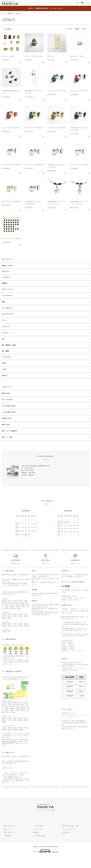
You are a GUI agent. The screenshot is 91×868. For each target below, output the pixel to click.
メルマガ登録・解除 (37, 848)
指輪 (4, 303)
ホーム (4, 13)
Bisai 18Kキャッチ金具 (77, 56)
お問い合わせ (64, 845)
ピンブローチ (7, 310)
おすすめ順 (69, 29)
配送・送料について (8, 838)
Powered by (45, 863)
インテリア (6, 362)
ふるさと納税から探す (11, 422)
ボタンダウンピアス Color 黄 (56, 128)
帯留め (5, 283)
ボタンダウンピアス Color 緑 (33, 128)
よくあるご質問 (36, 838)
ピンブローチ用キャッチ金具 (33, 56)
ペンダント (6, 277)
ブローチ (5, 271)
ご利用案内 (5, 848)
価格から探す (12, 13)
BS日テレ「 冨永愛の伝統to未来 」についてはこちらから (45, 8)
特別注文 (5, 382)
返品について (6, 842)
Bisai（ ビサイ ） (9, 266)
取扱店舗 (34, 845)
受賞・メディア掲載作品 (12, 442)
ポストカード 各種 (8, 56)
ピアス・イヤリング (10, 290)
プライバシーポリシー (67, 842)
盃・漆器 (5, 356)
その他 (5, 376)
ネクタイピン (7, 330)
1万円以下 (21, 13)
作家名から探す (8, 429)
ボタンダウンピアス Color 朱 (79, 91)
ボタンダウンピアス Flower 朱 (11, 165)
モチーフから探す (9, 408)
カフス (5, 323)
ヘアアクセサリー (9, 297)
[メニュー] (88, 3)
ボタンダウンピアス (10, 316)
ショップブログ (36, 842)
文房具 (5, 369)
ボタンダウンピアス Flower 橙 (34, 165)
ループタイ (6, 337)
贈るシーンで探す (9, 449)
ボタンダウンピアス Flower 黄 (11, 201)
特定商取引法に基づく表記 (68, 838)
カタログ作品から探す (11, 415)
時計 (4, 344)
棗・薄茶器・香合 (9, 350)
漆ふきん (50, 56)
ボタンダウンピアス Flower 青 (79, 165)
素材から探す (7, 435)
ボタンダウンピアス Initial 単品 (11, 238)
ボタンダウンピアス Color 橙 (11, 128)
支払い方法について (8, 845)
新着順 (84, 29)
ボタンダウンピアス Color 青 (56, 91)
